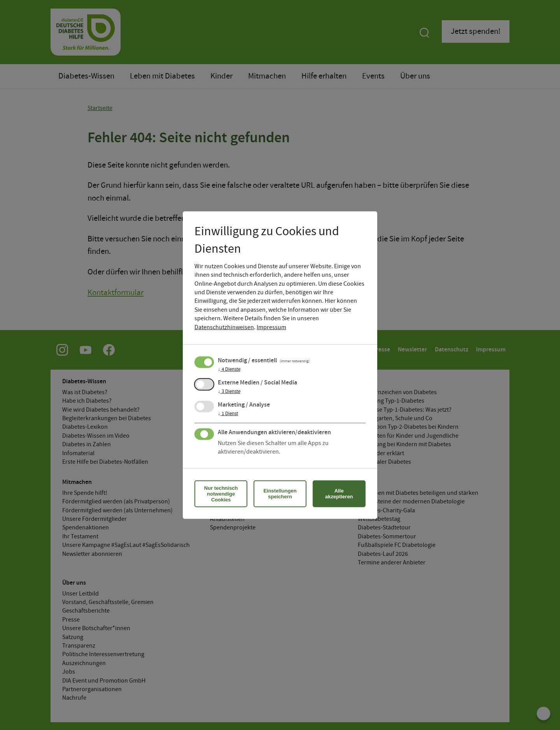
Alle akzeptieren (339, 494)
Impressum (271, 327)
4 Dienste (229, 369)
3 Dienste (229, 391)
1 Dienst (228, 414)
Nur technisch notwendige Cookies (221, 493)
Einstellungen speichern (280, 494)
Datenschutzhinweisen (224, 327)
